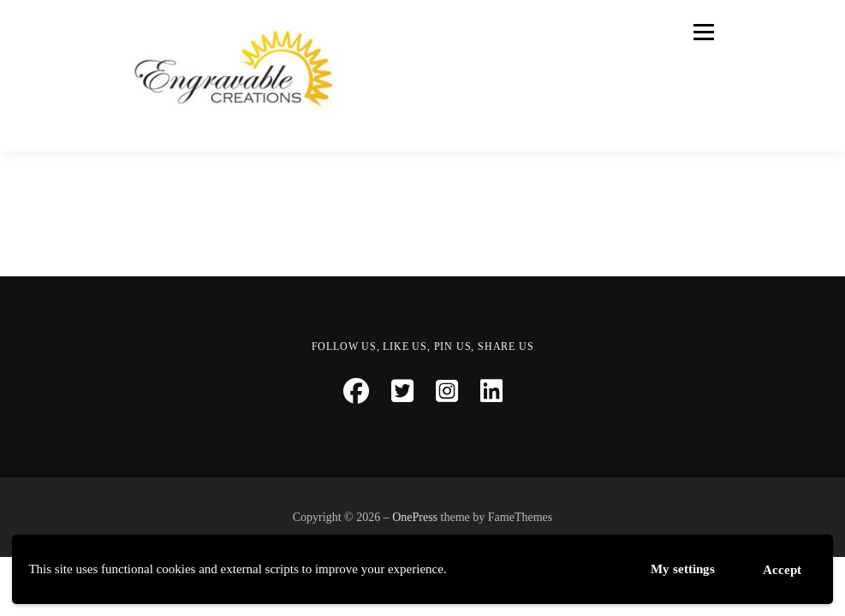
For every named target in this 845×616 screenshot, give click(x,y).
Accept (782, 569)
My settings (683, 569)
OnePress (415, 517)
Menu (702, 32)
